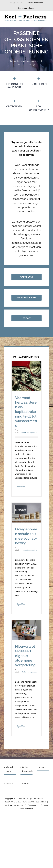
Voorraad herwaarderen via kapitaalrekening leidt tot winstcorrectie (26, 412)
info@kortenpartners (35, 3)
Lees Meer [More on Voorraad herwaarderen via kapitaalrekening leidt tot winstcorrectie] (21, 486)
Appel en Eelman (27, 809)
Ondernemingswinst (29, 432)
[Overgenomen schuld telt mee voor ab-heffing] (26, 513)
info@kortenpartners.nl (14, 805)
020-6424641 (41, 802)
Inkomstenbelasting (29, 550)
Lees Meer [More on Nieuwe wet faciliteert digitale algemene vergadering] (21, 726)
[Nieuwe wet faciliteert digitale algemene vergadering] (26, 630)
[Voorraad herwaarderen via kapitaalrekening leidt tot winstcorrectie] (26, 376)
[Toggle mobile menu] (47, 23)
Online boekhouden (27, 769)
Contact (26, 784)
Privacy (9, 784)
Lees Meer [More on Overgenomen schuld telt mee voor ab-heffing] (21, 604)
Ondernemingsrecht (29, 672)
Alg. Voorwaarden (32, 805)
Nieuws (42, 767)
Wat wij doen (9, 769)
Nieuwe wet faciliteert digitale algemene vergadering (25, 656)
